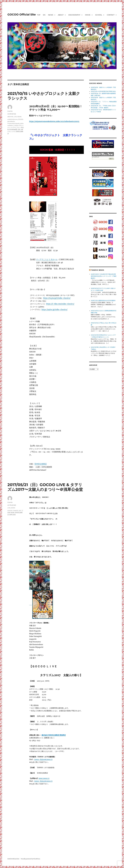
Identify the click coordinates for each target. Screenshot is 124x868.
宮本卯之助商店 (41, 464)
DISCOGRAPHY (74, 15)
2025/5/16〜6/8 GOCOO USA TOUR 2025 (103, 91)
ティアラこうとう (16, 127)
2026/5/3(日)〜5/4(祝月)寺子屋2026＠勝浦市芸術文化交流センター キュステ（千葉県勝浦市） (104, 276)
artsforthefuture (12, 119)
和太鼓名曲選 (13, 129)
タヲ (20, 511)
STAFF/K (10, 111)
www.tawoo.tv (44, 778)
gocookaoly (11, 121)
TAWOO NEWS (98, 270)
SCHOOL (99, 15)
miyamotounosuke (14, 123)
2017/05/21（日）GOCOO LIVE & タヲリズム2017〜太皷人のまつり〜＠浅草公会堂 (45, 487)
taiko (22, 123)
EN (44, 15)
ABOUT (61, 15)
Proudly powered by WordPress (31, 859)
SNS (91, 216)
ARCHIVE (10, 117)
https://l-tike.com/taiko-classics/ (60, 304)
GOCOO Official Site (22, 14)
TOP (39, 15)
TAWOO (16, 511)
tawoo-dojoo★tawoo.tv (43, 759)
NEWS (51, 15)
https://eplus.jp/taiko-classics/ (54, 310)
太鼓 (19, 129)
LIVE (15, 117)
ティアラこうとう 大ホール (47, 259)
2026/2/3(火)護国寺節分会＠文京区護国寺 (103, 301)
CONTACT (111, 15)
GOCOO (21, 119)
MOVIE (88, 15)
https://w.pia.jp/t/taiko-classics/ (57, 298)
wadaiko (10, 125)
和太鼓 (12, 513)
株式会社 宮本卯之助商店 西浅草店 (54, 735)
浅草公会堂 (12, 515)
